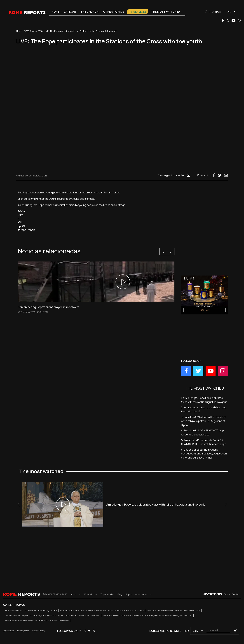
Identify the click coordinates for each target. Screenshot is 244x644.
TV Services (138, 12)
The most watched (165, 12)
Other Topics (114, 12)
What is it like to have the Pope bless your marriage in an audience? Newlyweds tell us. (148, 615)
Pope (55, 12)
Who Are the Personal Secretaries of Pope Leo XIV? (174, 610)
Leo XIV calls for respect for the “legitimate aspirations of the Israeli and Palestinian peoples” (52, 615)
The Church (90, 12)
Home (19, 31)
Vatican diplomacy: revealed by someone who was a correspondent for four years (102, 610)
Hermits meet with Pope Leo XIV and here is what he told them (37, 621)
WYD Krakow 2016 (33, 31)
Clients (216, 12)
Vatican (70, 12)
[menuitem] (230, 12)
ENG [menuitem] (229, 12)
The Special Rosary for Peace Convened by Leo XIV (31, 610)
